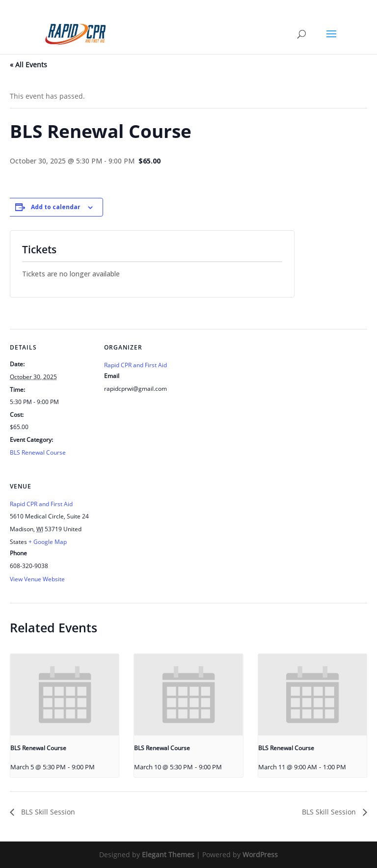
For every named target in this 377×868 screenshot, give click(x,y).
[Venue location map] (156, 535)
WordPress (260, 854)
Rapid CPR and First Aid (135, 365)
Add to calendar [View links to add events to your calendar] (56, 207)
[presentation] (65, 695)
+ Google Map (48, 542)
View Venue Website (37, 579)
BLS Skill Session (47, 812)
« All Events (28, 65)
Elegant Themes (168, 854)
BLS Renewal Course (38, 452)
